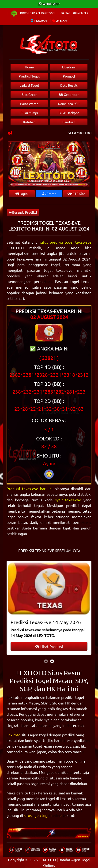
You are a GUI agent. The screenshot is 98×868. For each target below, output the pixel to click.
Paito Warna (29, 104)
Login (22, 194)
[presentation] (46, 661)
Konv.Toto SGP (69, 104)
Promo (49, 194)
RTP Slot (76, 194)
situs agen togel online (43, 815)
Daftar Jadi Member (75, 13)
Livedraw (69, 67)
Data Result (69, 85)
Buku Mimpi (29, 113)
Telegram (39, 20)
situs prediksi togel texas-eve (66, 242)
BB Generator (69, 94)
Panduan (69, 122)
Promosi (69, 76)
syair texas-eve (68, 500)
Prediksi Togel (29, 76)
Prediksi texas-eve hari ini (30, 488)
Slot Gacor (29, 94)
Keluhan (29, 122)
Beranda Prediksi (23, 212)
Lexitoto (13, 735)
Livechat (60, 20)
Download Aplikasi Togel (33, 13)
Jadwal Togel (29, 85)
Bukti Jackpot (69, 113)
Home (29, 67)
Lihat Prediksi (49, 646)
